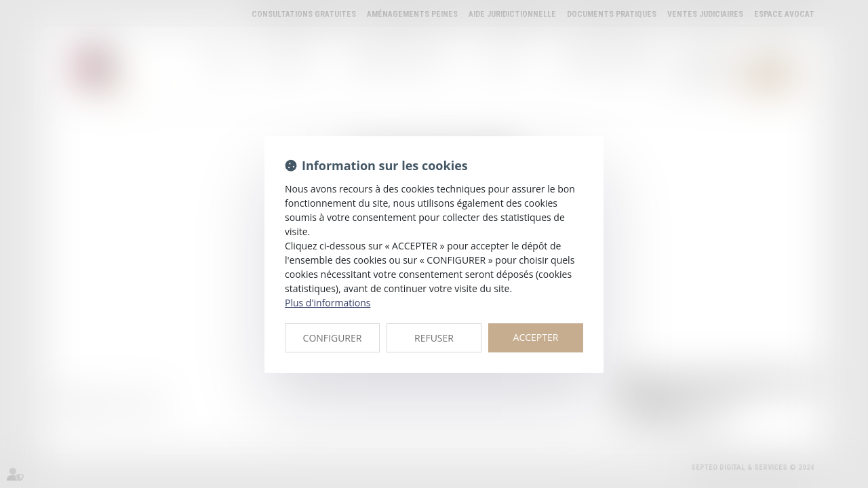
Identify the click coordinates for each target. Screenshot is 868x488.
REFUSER (434, 338)
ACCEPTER (536, 337)
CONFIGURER (333, 338)
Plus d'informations (328, 303)
